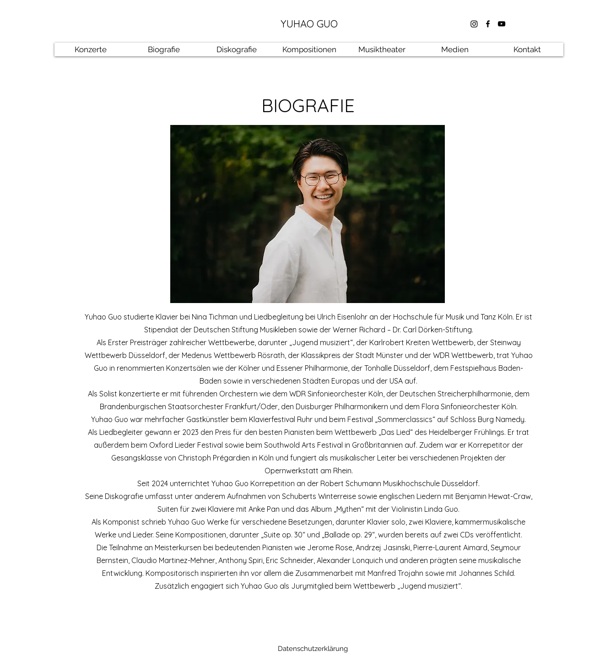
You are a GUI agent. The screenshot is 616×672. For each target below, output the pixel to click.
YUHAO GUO (309, 24)
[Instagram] (474, 24)
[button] (164, 49)
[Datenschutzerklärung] (313, 649)
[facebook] (488, 24)
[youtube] (502, 24)
